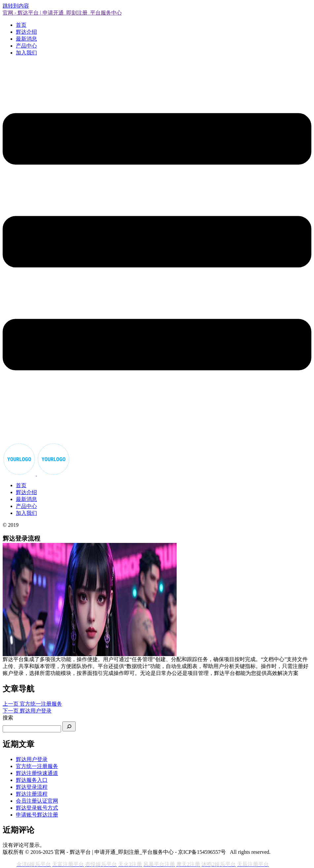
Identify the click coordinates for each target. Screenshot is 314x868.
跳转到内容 (16, 6)
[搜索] (69, 726)
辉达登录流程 (32, 787)
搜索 (8, 718)
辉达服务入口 (32, 780)
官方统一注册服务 (37, 766)
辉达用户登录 (32, 759)
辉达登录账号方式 (37, 808)
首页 (21, 25)
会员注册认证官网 (37, 801)
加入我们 (26, 53)
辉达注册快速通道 (37, 773)
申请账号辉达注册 (37, 815)
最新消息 (26, 39)
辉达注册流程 (32, 794)
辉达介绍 (26, 32)
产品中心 (26, 46)
